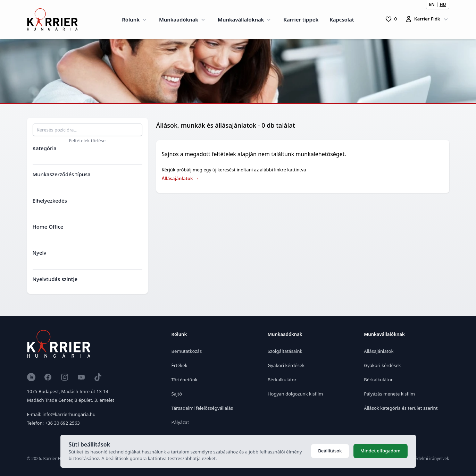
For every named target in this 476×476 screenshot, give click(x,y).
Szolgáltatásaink (285, 351)
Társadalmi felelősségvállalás (202, 408)
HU (443, 4)
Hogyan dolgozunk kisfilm (295, 394)
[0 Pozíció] (391, 19)
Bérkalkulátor (282, 380)
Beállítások (330, 451)
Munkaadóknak (183, 19)
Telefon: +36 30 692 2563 (53, 423)
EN (432, 4)
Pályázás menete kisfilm (389, 394)
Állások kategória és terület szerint (401, 408)
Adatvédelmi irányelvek (427, 458)
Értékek (179, 365)
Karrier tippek (301, 19)
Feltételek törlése (87, 141)
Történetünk (185, 380)
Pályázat (180, 422)
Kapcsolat (342, 19)
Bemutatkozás (187, 351)
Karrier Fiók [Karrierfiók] (427, 19)
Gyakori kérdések (286, 365)
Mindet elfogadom (381, 451)
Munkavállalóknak (245, 19)
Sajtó (177, 394)
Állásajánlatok (180, 178)
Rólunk (135, 19)
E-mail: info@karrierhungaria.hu (61, 414)
